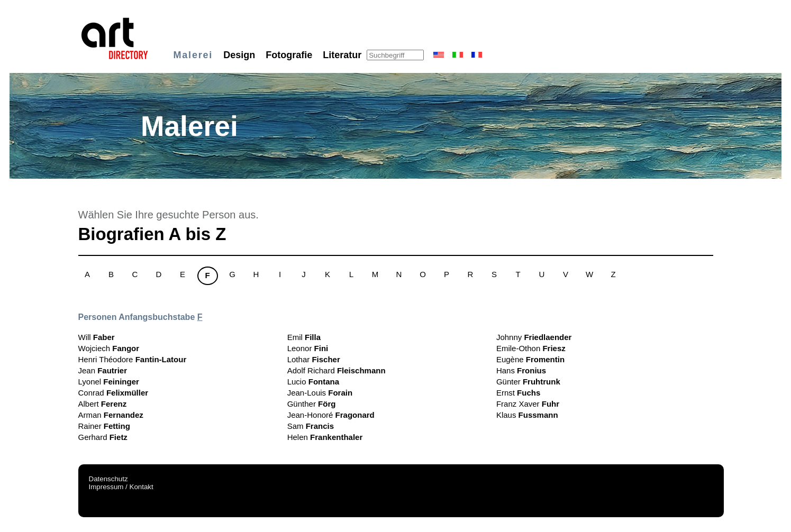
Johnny (534, 337)
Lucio (313, 382)
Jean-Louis (320, 393)
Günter (528, 382)
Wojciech (109, 348)
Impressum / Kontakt (121, 487)
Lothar (314, 359)
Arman (111, 415)
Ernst (518, 393)
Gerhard (103, 437)
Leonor (308, 348)
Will (97, 337)
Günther (312, 404)
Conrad (113, 393)
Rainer (104, 426)
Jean (103, 370)
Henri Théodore (133, 359)
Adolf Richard (337, 370)
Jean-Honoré (331, 415)
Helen (325, 437)
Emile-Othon (531, 348)
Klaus (527, 415)
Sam (311, 426)
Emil (304, 337)
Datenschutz (108, 479)
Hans (521, 370)
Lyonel (109, 382)
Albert (103, 404)
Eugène (530, 359)
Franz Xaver (528, 404)
